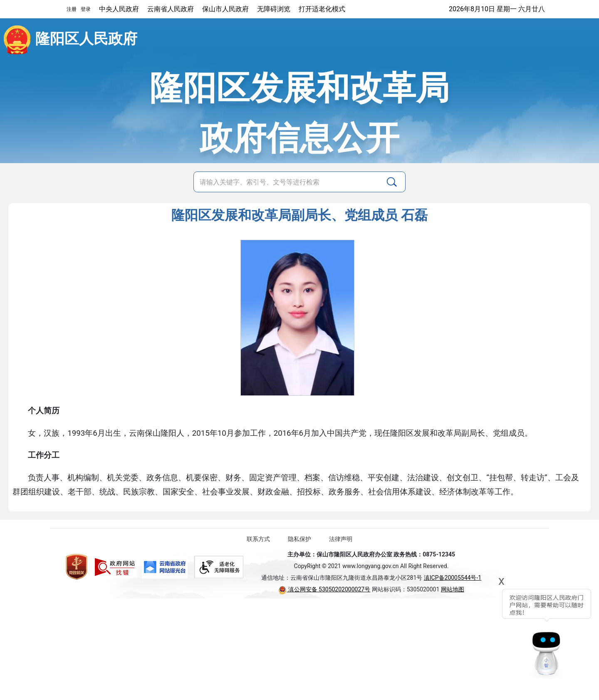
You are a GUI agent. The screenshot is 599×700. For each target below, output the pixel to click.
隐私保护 (299, 539)
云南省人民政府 (171, 9)
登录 (86, 9)
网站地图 (453, 589)
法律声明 (341, 539)
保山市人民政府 (225, 9)
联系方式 (258, 539)
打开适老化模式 (322, 9)
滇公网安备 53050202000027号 (324, 589)
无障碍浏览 (274, 9)
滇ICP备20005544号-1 (453, 578)
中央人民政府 (119, 9)
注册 (72, 9)
